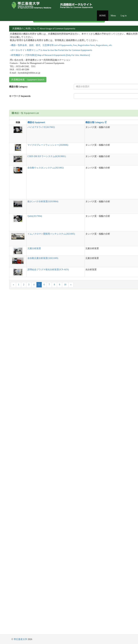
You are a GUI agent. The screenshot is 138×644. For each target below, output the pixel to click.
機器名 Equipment (25, 151)
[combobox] (47, 109)
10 (65, 623)
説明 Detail (78, 151)
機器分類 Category (18, 109)
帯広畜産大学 (20, 639)
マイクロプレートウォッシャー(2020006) (25, 221)
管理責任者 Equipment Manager (77, 120)
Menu (113, 16)
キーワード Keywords (15, 120)
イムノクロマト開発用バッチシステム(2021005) (25, 512)
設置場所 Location (75, 109)
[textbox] (46, 109)
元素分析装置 (23, 558)
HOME (103, 16)
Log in (124, 16)
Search (71, 128)
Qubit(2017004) (24, 446)
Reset (70, 134)
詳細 (119, 38)
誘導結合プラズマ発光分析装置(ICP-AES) (26, 607)
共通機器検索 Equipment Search (28, 102)
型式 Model (65, 151)
